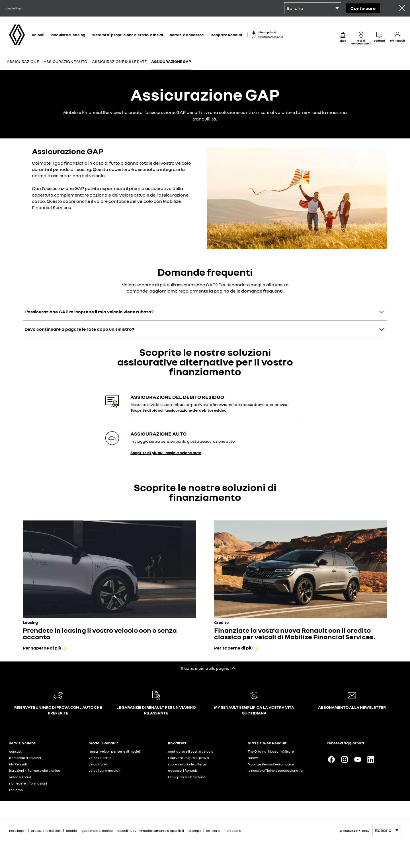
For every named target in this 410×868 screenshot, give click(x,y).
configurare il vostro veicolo (191, 751)
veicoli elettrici (101, 758)
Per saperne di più (42, 648)
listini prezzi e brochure (187, 777)
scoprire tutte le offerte (187, 764)
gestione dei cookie (97, 831)
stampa (195, 831)
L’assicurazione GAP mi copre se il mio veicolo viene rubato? (89, 312)
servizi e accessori (187, 35)
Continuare (363, 8)
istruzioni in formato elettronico (35, 770)
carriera (213, 831)
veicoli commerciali (104, 770)
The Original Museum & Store (271, 751)
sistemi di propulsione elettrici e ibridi (128, 35)
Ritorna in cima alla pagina (205, 668)
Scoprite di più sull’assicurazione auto (166, 453)
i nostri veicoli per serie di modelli (115, 751)
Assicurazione (23, 61)
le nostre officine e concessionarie (275, 770)
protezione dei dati (46, 831)
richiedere (233, 831)
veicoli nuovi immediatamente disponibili (151, 831)
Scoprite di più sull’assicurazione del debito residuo (178, 410)
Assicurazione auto (65, 61)
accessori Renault (183, 770)
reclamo (16, 790)
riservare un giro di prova (188, 758)
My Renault (18, 764)
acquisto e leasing (68, 35)
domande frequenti (25, 758)
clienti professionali (270, 37)
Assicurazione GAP (171, 61)
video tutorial (20, 777)
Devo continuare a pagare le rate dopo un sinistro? (79, 329)
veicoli (38, 35)
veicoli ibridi (98, 764)
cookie (71, 831)
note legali (18, 831)
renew (253, 758)
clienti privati (267, 32)
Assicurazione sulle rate (119, 61)
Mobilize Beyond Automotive (271, 764)
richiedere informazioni (28, 783)
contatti (16, 751)
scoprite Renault (227, 35)
